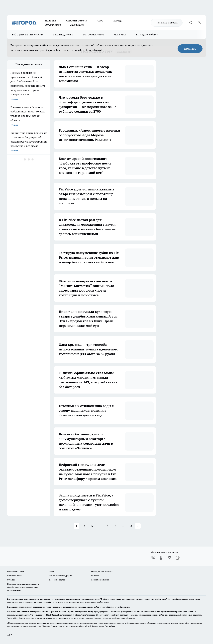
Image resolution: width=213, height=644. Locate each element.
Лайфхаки (77, 25)
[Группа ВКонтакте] (153, 558)
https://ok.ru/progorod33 (62, 615)
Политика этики (15, 576)
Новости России (76, 20)
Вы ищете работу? (147, 35)
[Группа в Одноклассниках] (161, 558)
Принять (190, 49)
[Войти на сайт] (199, 23)
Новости (51, 20)
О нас (52, 571)
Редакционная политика (102, 571)
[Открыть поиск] (191, 23)
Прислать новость (167, 22)
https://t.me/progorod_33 (87, 615)
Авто (100, 20)
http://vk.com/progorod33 (37, 615)
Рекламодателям (63, 35)
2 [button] (84, 526)
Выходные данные (16, 571)
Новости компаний (100, 580)
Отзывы (11, 580)
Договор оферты (57, 580)
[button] (138, 526)
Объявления (53, 25)
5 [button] (108, 526)
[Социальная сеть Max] (178, 558)
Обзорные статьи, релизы (61, 576)
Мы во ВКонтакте (94, 35)
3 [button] (92, 526)
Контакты (96, 576)
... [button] (123, 526)
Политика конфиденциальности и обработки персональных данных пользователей (23, 587)
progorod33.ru (106, 607)
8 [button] (131, 526)
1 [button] (76, 526)
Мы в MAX (120, 35)
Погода (117, 20)
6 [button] (116, 526)
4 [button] (100, 526)
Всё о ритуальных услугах (28, 35)
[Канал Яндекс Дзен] (169, 558)
